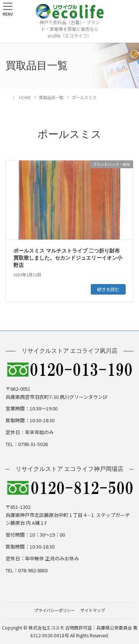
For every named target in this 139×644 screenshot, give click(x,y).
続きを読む (108, 289)
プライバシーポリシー (54, 610)
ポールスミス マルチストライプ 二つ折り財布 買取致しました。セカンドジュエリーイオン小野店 (68, 258)
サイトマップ (93, 610)
